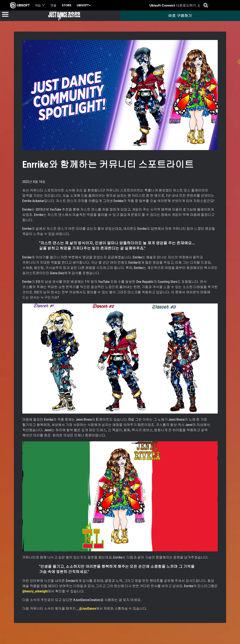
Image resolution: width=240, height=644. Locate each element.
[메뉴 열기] (5, 15)
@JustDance (88, 609)
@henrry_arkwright (35, 591)
